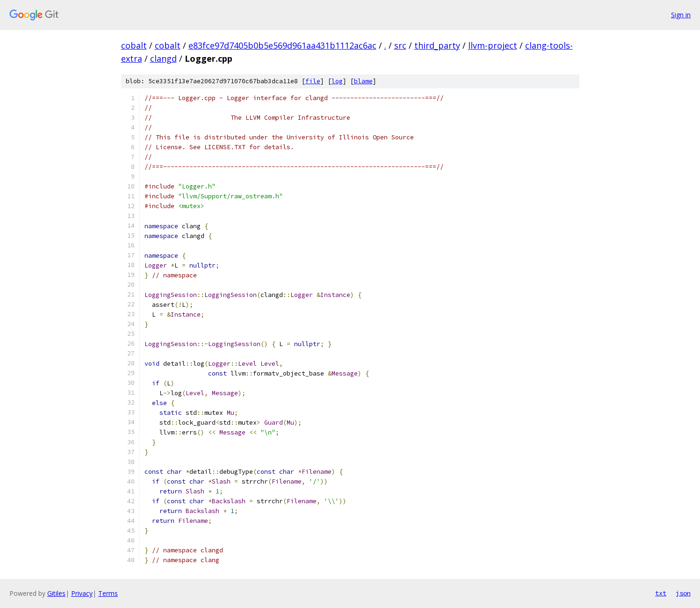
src (400, 45)
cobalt (134, 45)
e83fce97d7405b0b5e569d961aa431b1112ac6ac (282, 45)
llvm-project (493, 45)
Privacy (82, 593)
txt (661, 593)
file (313, 81)
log (337, 81)
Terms (108, 593)
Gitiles (56, 593)
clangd (163, 58)
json (683, 593)
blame (363, 81)
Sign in (681, 15)
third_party (437, 45)
